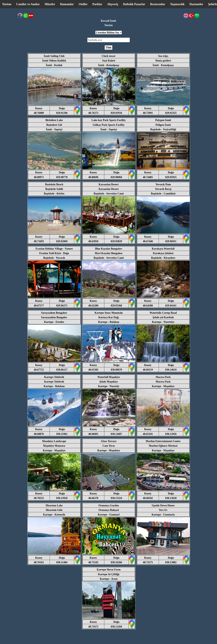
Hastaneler (196, 4)
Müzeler (50, 4)
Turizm (7, 4)
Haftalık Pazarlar (134, 4)
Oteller (83, 4)
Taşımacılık (177, 4)
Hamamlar (67, 4)
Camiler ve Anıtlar (28, 4)
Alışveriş (113, 4)
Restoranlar (158, 4)
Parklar (97, 4)
